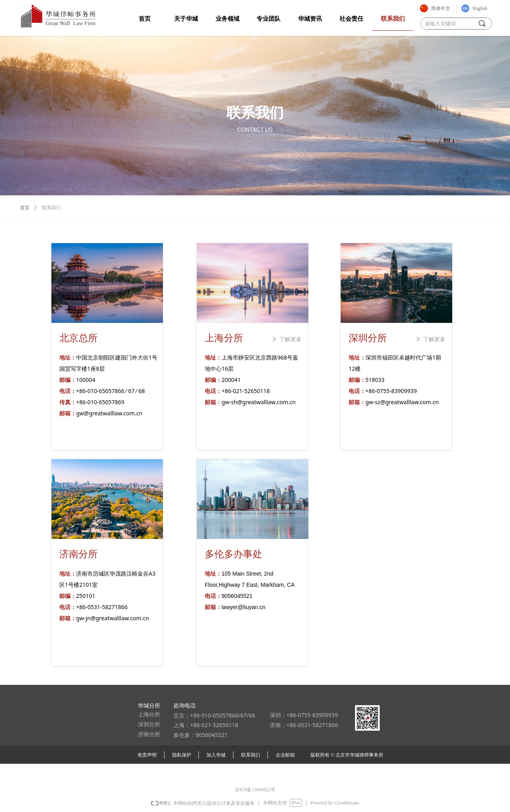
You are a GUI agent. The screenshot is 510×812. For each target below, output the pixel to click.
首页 (25, 208)
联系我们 (51, 208)
